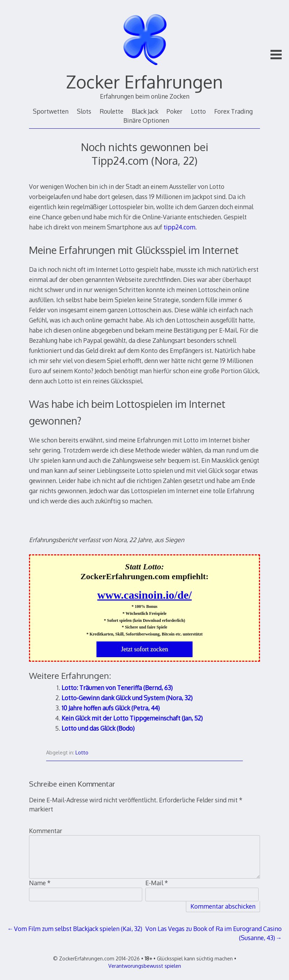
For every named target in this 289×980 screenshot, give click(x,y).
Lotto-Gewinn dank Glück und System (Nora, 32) (127, 698)
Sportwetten (51, 111)
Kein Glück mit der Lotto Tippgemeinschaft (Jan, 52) (132, 718)
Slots (84, 111)
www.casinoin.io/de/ (144, 595)
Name (40, 883)
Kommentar (46, 831)
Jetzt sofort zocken (144, 649)
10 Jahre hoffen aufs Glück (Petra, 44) (111, 708)
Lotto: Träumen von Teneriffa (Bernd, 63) (117, 688)
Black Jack (145, 111)
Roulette (111, 111)
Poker (174, 111)
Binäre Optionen (146, 120)
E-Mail (157, 883)
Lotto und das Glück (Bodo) (98, 728)
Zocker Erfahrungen (144, 81)
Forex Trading (233, 111)
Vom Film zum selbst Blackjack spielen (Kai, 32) (78, 929)
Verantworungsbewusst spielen (145, 966)
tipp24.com (179, 227)
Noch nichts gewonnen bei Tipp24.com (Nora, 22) (144, 153)
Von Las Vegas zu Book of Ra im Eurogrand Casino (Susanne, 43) (214, 933)
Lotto (198, 111)
